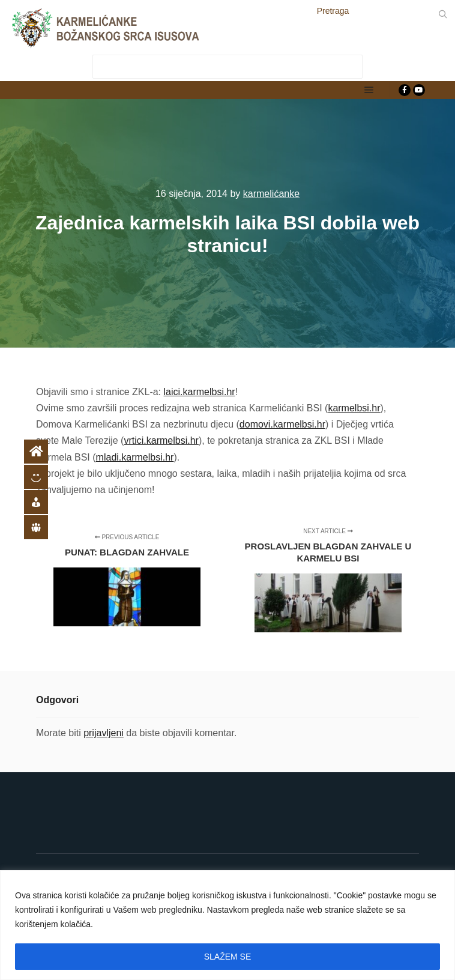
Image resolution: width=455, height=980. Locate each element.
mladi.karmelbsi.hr (135, 457)
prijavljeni (104, 733)
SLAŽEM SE (228, 957)
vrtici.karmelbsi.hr (161, 440)
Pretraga (333, 11)
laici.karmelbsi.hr (200, 392)
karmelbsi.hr (354, 408)
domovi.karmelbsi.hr (282, 424)
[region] (227, 925)
